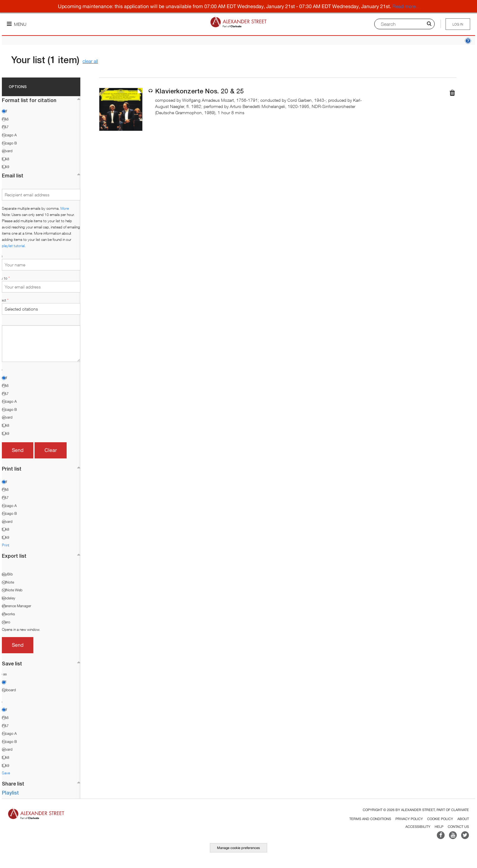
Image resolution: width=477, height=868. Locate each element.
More (65, 208)
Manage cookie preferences (238, 848)
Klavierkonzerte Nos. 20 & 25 (199, 91)
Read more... (406, 6)
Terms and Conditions (370, 819)
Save (6, 773)
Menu (17, 24)
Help (439, 827)
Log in (458, 24)
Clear (51, 450)
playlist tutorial (13, 246)
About (463, 819)
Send (18, 450)
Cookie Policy (440, 819)
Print (6, 545)
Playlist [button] (10, 793)
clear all (90, 61)
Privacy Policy (409, 819)
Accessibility (418, 827)
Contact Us (458, 827)
